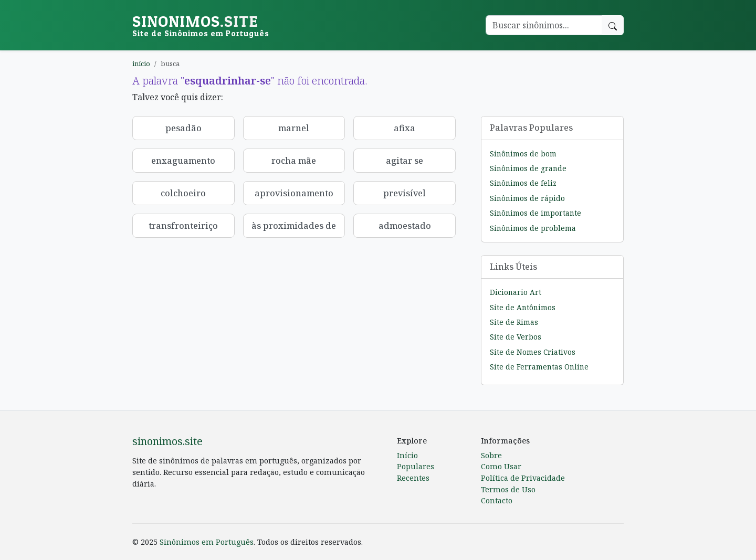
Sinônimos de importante (535, 213)
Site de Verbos (516, 337)
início (141, 64)
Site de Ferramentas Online (539, 367)
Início (407, 455)
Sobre (491, 455)
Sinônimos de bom (523, 154)
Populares (416, 466)
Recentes (413, 478)
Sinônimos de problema (533, 228)
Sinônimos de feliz (523, 183)
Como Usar (501, 466)
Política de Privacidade (523, 478)
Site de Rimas (514, 322)
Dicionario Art (516, 292)
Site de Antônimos (523, 307)
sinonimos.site (167, 441)
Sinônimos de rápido (527, 198)
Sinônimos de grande (528, 168)
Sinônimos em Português (207, 542)
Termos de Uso (508, 489)
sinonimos (201, 25)
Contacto (497, 500)
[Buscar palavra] (544, 25)
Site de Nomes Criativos (533, 352)
